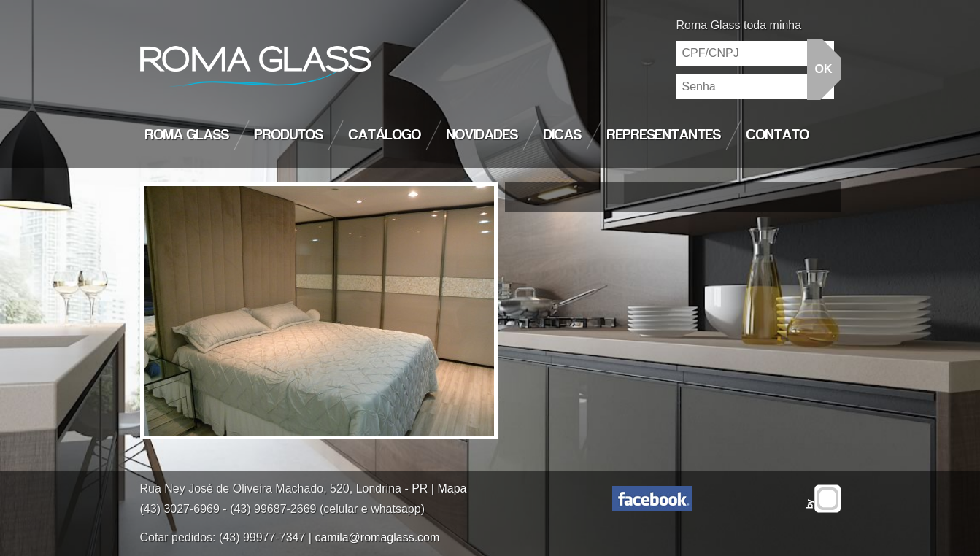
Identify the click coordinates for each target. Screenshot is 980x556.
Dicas (563, 135)
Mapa (452, 489)
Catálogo (385, 135)
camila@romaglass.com (377, 537)
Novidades (482, 135)
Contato (778, 135)
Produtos (289, 135)
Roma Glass (187, 135)
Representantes (664, 135)
